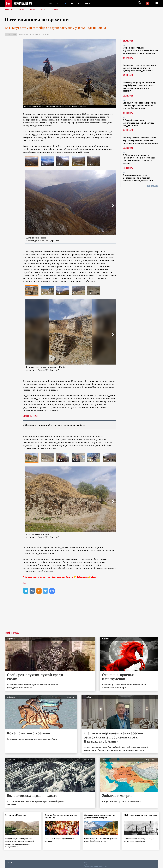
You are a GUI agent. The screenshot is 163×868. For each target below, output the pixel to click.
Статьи (21, 10)
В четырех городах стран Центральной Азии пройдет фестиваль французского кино (138, 178)
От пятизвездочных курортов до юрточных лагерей (101, 817)
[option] (32, 161)
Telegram (81, 577)
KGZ (58, 3)
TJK (66, 3)
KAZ (51, 3)
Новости (8, 10)
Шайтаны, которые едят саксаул (137, 817)
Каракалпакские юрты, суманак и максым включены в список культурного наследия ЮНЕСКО (139, 68)
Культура (46, 34)
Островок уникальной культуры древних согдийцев (57, 425)
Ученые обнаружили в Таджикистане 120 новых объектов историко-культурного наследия (140, 50)
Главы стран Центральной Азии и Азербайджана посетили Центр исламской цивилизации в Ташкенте (139, 87)
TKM (73, 3)
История (38, 34)
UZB (81, 3)
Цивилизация (23, 34)
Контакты (11, 861)
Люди (32, 34)
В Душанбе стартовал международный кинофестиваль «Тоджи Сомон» (139, 123)
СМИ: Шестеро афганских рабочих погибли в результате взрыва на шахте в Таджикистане (140, 105)
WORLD (89, 3)
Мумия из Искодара (17, 815)
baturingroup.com (98, 866)
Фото (44, 10)
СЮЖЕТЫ (56, 10)
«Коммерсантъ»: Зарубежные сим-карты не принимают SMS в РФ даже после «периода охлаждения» (140, 140)
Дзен (94, 577)
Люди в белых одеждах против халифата (58, 817)
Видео (33, 10)
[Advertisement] (70, 615)
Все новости (153, 186)
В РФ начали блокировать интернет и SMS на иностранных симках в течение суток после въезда (139, 159)
